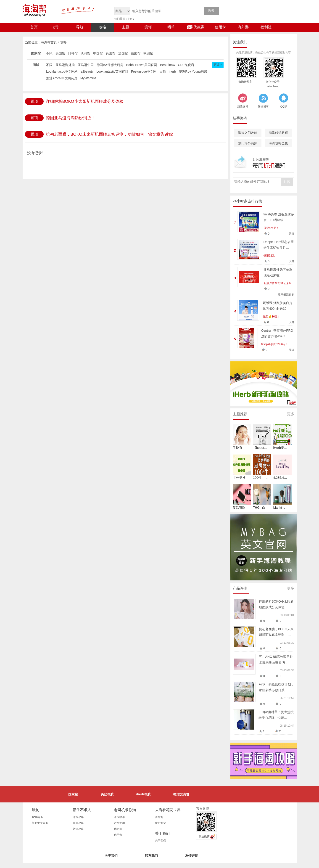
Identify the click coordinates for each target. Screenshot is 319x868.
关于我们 (161, 841)
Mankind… (281, 508)
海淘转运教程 (278, 133)
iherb (131, 19)
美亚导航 (107, 794)
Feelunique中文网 (144, 71)
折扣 (57, 27)
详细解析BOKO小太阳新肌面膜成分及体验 (85, 101)
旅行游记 (161, 823)
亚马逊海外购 (65, 65)
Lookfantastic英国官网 (112, 71)
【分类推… (241, 478)
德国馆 (136, 53)
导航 (80, 27)
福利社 (266, 27)
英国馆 (111, 53)
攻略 (103, 27)
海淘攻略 (78, 817)
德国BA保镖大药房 (110, 65)
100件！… (260, 478)
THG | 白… (261, 508)
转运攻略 (78, 829)
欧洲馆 (148, 53)
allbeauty (87, 71)
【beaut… (260, 448)
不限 (49, 53)
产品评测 (119, 823)
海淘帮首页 (49, 42)
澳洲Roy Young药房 (193, 71)
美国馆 (60, 53)
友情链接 (192, 856)
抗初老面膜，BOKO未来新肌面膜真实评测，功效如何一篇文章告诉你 (109, 134)
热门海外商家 (248, 143)
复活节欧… (241, 508)
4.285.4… (280, 478)
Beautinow (167, 65)
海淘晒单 (119, 817)
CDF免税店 (186, 65)
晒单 (171, 27)
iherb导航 (143, 794)
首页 (34, 27)
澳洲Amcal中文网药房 (62, 78)
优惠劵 (118, 829)
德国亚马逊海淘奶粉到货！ (71, 118)
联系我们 (151, 856)
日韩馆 (73, 53)
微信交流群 (181, 794)
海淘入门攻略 (248, 133)
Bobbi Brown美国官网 (142, 65)
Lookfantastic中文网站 (62, 71)
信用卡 (220, 27)
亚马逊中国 (86, 65)
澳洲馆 (85, 53)
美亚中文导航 (40, 823)
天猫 (163, 71)
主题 (125, 27)
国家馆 (73, 794)
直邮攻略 (78, 823)
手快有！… (241, 448)
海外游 (243, 27)
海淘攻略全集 (278, 143)
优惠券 (196, 27)
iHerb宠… (280, 448)
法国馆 (123, 53)
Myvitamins (88, 78)
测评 (148, 27)
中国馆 (98, 53)
